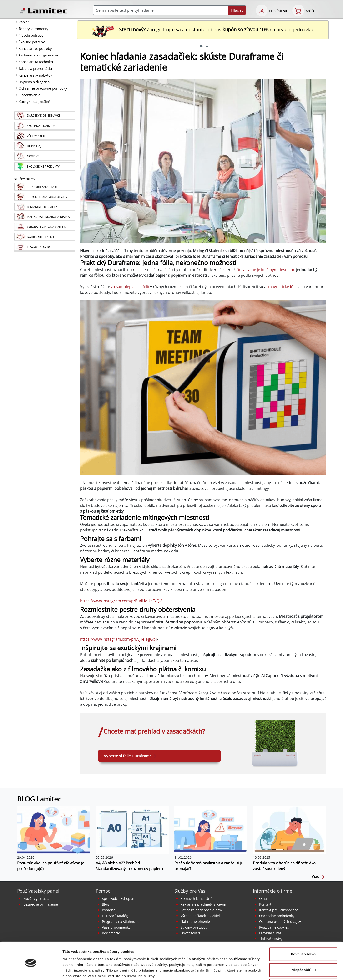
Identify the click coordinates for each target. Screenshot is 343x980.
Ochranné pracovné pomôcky (43, 88)
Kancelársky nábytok (35, 75)
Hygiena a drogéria (34, 82)
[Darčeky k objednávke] (44, 116)
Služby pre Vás (190, 891)
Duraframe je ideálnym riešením (265, 270)
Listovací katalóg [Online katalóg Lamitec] (115, 916)
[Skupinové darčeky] (44, 126)
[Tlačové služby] (44, 247)
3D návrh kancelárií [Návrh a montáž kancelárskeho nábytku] (196, 899)
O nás (264, 899)
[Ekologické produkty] (44, 167)
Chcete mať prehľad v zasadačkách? (154, 731)
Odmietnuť (303, 967)
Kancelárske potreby (35, 48)
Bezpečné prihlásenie (41, 904)
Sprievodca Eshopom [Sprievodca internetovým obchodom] (119, 899)
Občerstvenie (29, 95)
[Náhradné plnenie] (44, 237)
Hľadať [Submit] (237, 10)
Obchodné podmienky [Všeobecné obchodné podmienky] (277, 916)
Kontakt (265, 904)
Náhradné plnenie (195, 921)
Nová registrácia (36, 899)
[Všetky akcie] (44, 136)
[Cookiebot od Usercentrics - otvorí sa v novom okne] (31, 971)
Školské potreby (32, 42)
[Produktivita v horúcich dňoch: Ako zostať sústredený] (289, 830)
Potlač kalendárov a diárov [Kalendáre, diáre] (202, 910)
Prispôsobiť (303, 951)
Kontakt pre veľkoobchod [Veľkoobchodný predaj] (279, 910)
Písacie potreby (31, 35)
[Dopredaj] (44, 146)
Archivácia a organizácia (38, 55)
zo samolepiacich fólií (130, 287)
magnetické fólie (283, 287)
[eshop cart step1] (298, 10)
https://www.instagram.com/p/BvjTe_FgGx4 (119, 639)
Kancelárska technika (36, 62)
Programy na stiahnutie (121, 921)
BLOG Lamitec (39, 799)
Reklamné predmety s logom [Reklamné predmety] (203, 904)
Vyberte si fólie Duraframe (130, 756)
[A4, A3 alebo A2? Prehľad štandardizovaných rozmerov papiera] (132, 830)
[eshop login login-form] (262, 10)
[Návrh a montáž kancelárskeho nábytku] (44, 187)
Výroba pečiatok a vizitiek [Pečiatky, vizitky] (201, 916)
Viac (318, 876)
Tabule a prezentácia (35, 68)
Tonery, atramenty (33, 29)
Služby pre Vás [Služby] (25, 179)
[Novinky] (44, 157)
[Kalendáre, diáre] (44, 217)
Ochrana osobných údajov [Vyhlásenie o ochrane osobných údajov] (280, 921)
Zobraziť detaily (76, 971)
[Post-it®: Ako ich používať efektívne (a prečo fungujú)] (54, 830)
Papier (24, 22)
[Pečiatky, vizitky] (44, 227)
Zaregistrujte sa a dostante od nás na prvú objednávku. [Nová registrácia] (203, 29)
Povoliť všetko (303, 936)
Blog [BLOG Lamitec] (105, 904)
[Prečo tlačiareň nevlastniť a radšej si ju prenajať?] (211, 830)
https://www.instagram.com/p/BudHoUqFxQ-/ (121, 601)
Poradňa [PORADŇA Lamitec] (109, 910)
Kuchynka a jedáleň (34, 102)
